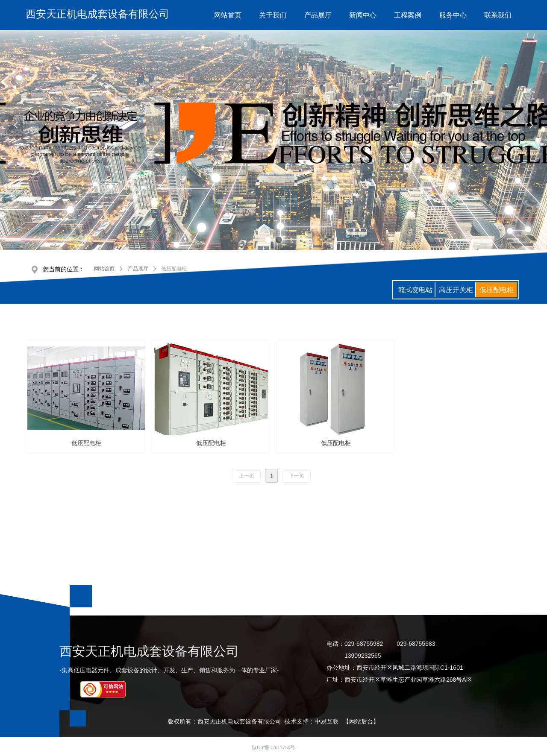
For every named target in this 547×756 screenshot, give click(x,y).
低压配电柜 (174, 269)
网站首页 (104, 269)
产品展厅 (138, 269)
